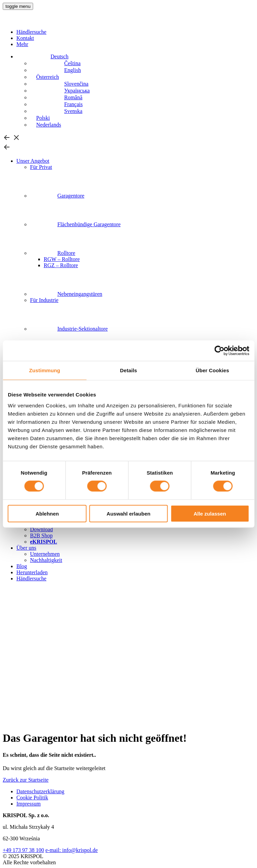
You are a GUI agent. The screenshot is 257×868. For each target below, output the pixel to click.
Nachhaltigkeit (46, 560)
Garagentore (57, 196)
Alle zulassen (210, 513)
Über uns (26, 548)
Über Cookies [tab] (212, 370)
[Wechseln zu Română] (56, 97)
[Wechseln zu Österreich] (45, 77)
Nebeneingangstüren (66, 294)
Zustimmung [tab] (45, 370)
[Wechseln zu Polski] (40, 118)
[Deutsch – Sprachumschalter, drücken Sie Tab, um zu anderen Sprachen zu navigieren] (42, 56)
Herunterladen (32, 572)
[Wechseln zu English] (55, 70)
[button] (18, 6)
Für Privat (41, 167)
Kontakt (25, 38)
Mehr (22, 44)
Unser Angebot (33, 161)
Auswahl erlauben (128, 513)
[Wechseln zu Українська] (60, 91)
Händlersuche (31, 32)
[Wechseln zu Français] (56, 104)
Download (41, 529)
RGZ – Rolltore (61, 265)
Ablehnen (47, 513)
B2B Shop (41, 536)
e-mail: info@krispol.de (72, 850)
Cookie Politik (32, 798)
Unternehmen (45, 554)
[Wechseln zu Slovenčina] (59, 84)
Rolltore (53, 253)
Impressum (28, 804)
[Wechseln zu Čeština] (55, 63)
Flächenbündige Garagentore (75, 224)
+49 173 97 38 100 (23, 850)
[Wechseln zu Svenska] (56, 111)
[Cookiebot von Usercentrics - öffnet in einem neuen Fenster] (219, 351)
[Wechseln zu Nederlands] (46, 125)
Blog (22, 566)
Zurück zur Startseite (26, 780)
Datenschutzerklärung (40, 791)
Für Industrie (44, 300)
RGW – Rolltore (62, 259)
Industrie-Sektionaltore (69, 329)
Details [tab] (129, 370)
